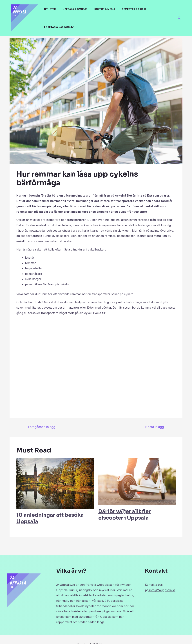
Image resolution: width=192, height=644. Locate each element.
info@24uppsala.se (162, 590)
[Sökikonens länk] (180, 18)
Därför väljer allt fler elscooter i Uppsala (125, 515)
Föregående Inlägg (40, 427)
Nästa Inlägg (157, 427)
